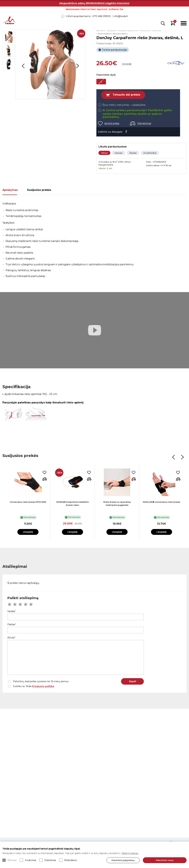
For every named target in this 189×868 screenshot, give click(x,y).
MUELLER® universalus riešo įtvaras (162, 502)
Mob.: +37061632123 (156, 162)
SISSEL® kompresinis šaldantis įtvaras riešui (72, 504)
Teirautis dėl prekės (126, 95)
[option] (50, 64)
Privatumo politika (43, 686)
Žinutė (11, 638)
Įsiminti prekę (112, 123)
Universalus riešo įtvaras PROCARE (28, 502)
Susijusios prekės (39, 190)
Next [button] (78, 66)
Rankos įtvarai (145, 31)
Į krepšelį (28, 532)
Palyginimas (144, 123)
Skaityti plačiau (130, 853)
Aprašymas (10, 190)
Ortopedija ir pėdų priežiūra (128, 31)
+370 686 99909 (101, 16)
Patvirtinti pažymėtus (121, 860)
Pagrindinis (101, 31)
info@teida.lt (121, 16)
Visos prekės (111, 31)
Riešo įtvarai (157, 31)
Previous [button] (23, 66)
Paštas (11, 624)
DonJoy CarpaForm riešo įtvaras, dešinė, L (113, 34)
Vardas (11, 611)
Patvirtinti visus (164, 860)
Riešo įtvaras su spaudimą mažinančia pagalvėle (117, 504)
